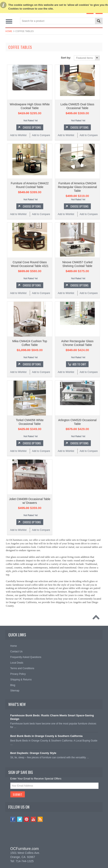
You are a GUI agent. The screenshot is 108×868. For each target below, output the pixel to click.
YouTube (33, 819)
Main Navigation (9, 21)
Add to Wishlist (18, 135)
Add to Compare (41, 135)
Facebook (13, 819)
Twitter (20, 819)
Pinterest (27, 819)
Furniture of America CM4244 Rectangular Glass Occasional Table (77, 187)
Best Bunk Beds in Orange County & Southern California (47, 736)
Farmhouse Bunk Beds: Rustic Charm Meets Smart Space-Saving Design (52, 717)
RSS (40, 819)
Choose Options (32, 127)
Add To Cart (79, 364)
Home (9, 31)
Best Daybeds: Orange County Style (33, 753)
